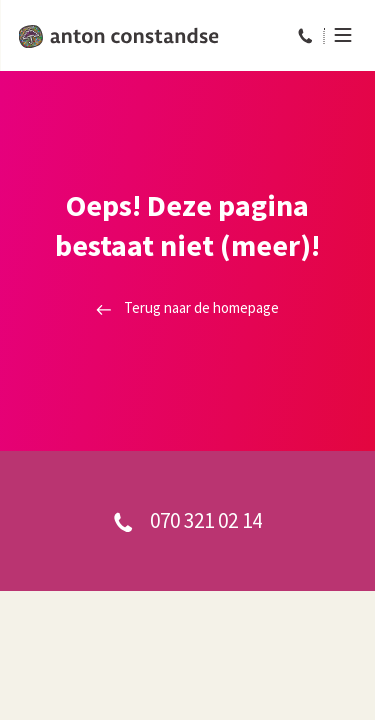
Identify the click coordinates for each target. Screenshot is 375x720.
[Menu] (337, 35)
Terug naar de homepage (187, 307)
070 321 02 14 (187, 520)
